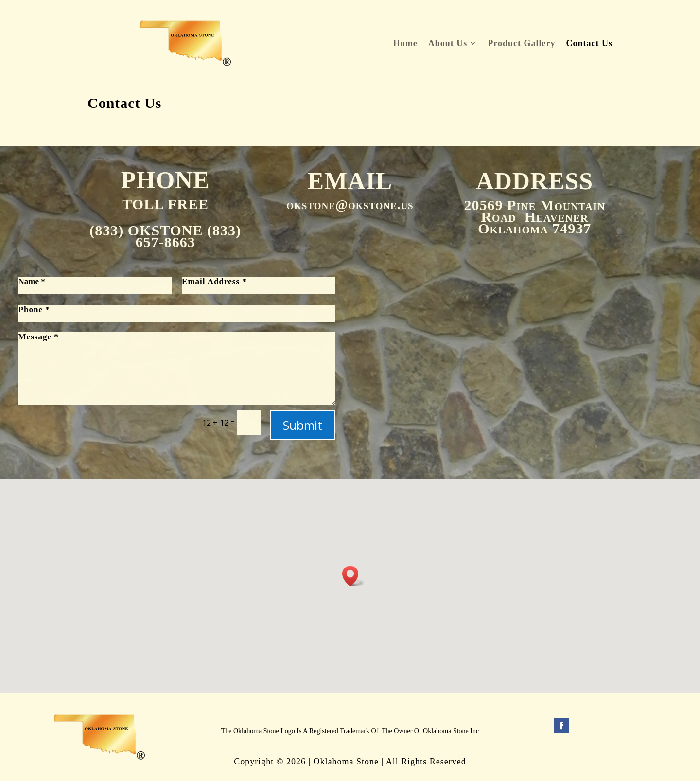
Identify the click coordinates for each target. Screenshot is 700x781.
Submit (303, 425)
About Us (448, 44)
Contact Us (589, 44)
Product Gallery (521, 44)
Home (405, 44)
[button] (353, 576)
